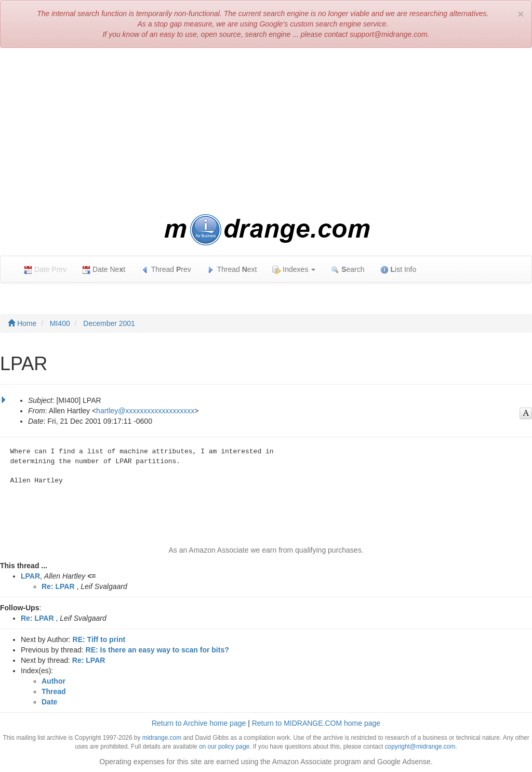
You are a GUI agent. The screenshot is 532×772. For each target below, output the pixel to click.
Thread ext (232, 270)
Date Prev (45, 270)
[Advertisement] (266, 131)
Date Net (104, 270)
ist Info (398, 270)
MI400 (60, 323)
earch (348, 270)
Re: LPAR (58, 586)
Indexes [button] (294, 270)
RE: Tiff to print (99, 639)
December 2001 (109, 323)
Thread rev (166, 270)
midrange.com (162, 738)
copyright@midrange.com (420, 747)
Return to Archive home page (199, 723)
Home (22, 323)
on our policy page (224, 747)
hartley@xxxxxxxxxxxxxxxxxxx (145, 411)
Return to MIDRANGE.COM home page (316, 723)
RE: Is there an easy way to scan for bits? (157, 650)
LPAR (30, 576)
